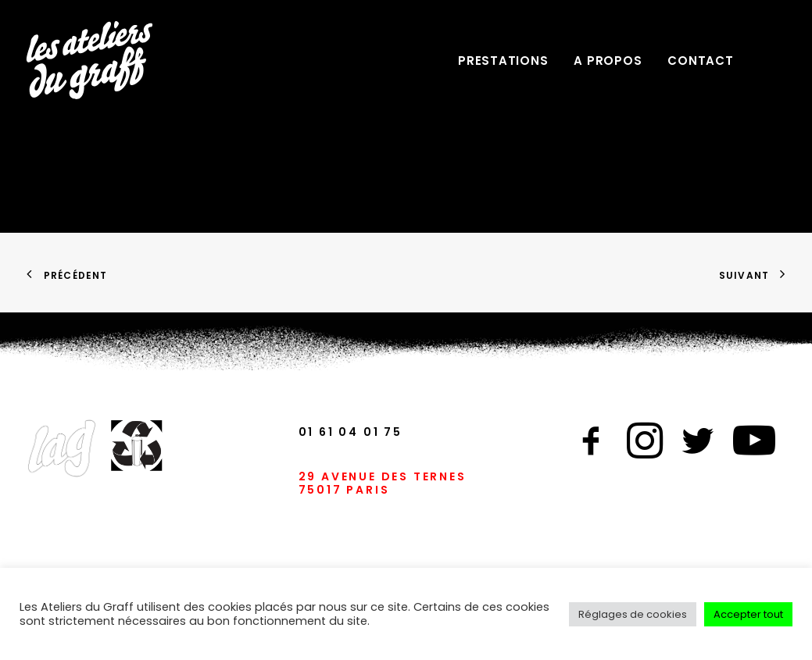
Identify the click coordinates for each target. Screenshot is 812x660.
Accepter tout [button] (748, 614)
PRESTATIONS (503, 61)
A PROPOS (608, 61)
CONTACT (700, 61)
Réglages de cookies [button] (633, 614)
